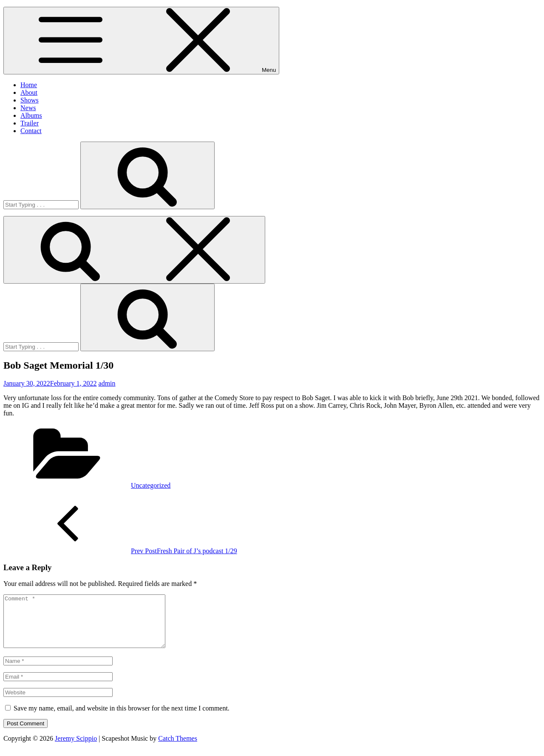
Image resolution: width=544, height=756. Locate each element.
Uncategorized (151, 485)
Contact (31, 131)
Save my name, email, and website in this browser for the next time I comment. (122, 718)
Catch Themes (178, 749)
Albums (31, 115)
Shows (30, 100)
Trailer (30, 123)
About (29, 92)
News (28, 108)
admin (107, 383)
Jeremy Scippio (76, 749)
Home (29, 85)
